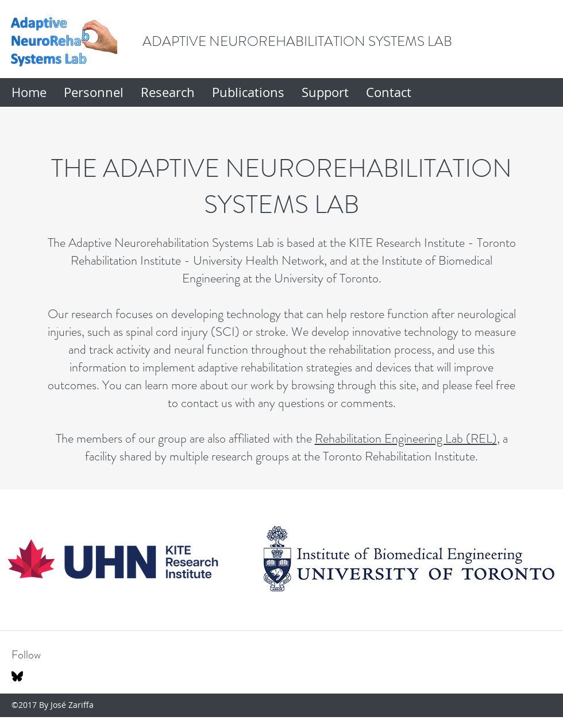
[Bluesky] (17, 676)
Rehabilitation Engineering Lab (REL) (406, 438)
